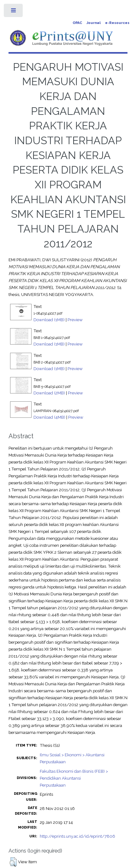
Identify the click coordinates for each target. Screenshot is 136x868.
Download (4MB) (49, 417)
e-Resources (117, 23)
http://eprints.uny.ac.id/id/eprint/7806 (77, 836)
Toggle (14, 12)
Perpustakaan (53, 762)
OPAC (77, 23)
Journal (94, 23)
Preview (75, 320)
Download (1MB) (49, 320)
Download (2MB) (49, 393)
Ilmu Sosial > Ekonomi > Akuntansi (72, 755)
